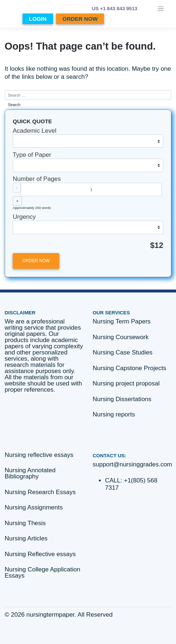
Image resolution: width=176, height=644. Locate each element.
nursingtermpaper (51, 615)
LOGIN (38, 19)
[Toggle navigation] (161, 9)
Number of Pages (37, 179)
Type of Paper (32, 155)
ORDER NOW (80, 19)
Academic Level (35, 131)
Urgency (24, 217)
